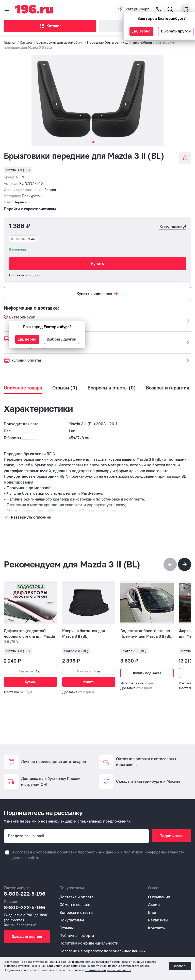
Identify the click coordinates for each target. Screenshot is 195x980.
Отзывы (67, 928)
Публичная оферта (77, 936)
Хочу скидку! (173, 227)
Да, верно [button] (141, 31)
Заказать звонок (27, 937)
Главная (10, 42)
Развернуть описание (31, 517)
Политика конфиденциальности (89, 943)
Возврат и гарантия (168, 388)
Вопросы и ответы (76, 912)
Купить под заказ (147, 673)
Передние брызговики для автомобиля (119, 42)
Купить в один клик (98, 294)
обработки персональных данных (88, 852)
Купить (97, 264)
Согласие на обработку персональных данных (102, 951)
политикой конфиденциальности (154, 852)
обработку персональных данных (48, 962)
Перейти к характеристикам (30, 209)
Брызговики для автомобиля (60, 42)
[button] (185, 564)
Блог (152, 912)
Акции (154, 905)
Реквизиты (158, 920)
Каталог (50, 26)
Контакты (157, 928)
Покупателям (72, 920)
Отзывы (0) (65, 388)
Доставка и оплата (76, 897)
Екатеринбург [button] (136, 9)
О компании (159, 897)
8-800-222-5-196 (25, 894)
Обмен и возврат (75, 905)
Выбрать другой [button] (176, 31)
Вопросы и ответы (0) (112, 388)
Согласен (180, 966)
